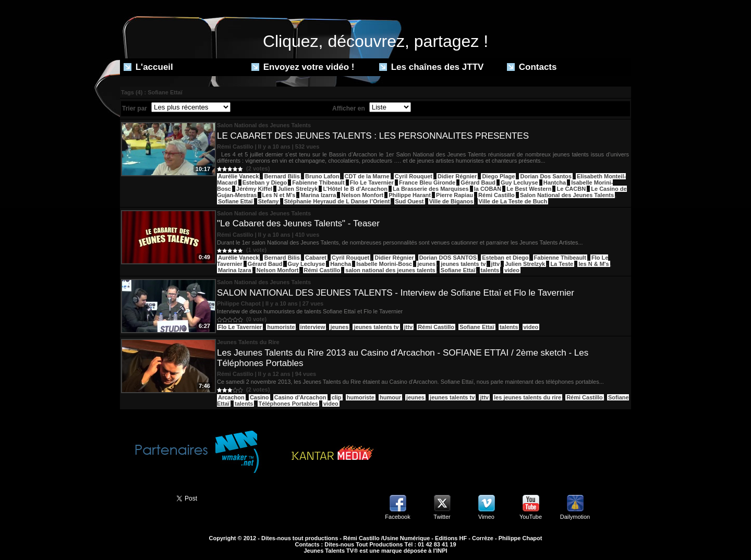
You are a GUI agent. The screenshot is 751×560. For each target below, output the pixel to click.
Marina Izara (235, 270)
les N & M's (593, 264)
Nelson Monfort (362, 195)
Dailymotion (575, 517)
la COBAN (488, 189)
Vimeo (486, 517)
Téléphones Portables (288, 404)
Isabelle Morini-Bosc (384, 264)
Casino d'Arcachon (300, 397)
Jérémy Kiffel (254, 189)
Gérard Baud (478, 182)
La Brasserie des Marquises (431, 189)
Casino (259, 397)
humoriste (281, 327)
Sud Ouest (410, 201)
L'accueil (148, 67)
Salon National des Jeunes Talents (567, 195)
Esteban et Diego (505, 258)
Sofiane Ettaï (235, 201)
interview (313, 327)
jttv (496, 264)
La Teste (562, 264)
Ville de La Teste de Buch (513, 201)
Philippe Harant (410, 195)
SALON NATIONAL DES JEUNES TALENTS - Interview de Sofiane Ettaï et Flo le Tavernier (396, 293)
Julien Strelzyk (298, 189)
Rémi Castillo (496, 195)
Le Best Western (529, 189)
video (512, 270)
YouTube (531, 517)
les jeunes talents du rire (528, 397)
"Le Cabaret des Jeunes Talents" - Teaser (298, 223)
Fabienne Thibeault (318, 182)
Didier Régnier (457, 176)
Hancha (341, 264)
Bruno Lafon (322, 176)
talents (490, 270)
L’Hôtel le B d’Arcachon (355, 189)
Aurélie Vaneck (238, 176)
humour (390, 397)
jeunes (426, 264)
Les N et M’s (279, 195)
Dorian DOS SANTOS (448, 258)
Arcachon (231, 397)
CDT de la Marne (367, 176)
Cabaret (316, 258)
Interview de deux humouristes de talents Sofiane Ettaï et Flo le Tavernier (310, 311)
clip (337, 397)
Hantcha (555, 182)
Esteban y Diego (265, 182)
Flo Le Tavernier (372, 182)
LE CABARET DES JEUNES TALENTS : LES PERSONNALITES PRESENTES (373, 136)
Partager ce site (143, 497)
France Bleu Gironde (427, 182)
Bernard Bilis (282, 176)
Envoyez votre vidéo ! (303, 67)
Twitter (442, 517)
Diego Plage (498, 176)
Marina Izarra (318, 195)
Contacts (532, 67)
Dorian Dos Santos (546, 176)
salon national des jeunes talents (390, 270)
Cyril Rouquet (414, 176)
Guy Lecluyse (519, 182)
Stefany (269, 201)
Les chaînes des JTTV (431, 67)
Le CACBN (571, 189)
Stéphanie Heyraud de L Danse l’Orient (337, 201)
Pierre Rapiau (455, 195)
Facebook (397, 517)
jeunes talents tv (463, 264)
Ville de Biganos (451, 201)
